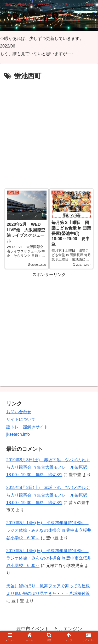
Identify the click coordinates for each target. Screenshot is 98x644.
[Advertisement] (49, 134)
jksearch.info (18, 434)
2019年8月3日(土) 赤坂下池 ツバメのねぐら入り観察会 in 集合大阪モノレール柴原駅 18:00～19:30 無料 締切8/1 (49, 467)
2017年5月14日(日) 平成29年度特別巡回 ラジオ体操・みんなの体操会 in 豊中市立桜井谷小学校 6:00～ (49, 530)
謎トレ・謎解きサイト (27, 427)
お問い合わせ (19, 412)
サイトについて (21, 419)
